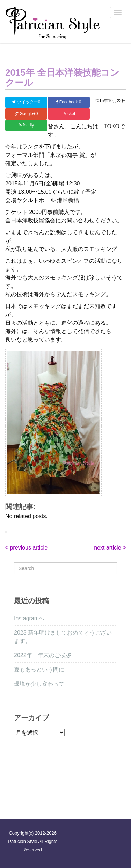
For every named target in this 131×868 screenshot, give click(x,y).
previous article (26, 548)
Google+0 (26, 114)
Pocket (69, 114)
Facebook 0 (69, 102)
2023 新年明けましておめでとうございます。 (63, 637)
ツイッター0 (26, 102)
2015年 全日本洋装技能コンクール (62, 78)
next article (110, 548)
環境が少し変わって (39, 684)
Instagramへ (29, 618)
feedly (26, 125)
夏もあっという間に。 (42, 670)
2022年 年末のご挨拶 (43, 655)
